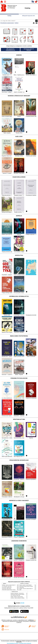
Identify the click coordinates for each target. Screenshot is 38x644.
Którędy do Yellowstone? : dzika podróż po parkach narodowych (21, 593)
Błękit (20, 590)
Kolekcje (16, 23)
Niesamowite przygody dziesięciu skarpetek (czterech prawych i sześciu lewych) (15, 590)
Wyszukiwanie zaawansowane (7, 23)
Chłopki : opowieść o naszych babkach (26, 585)
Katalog (9, 16)
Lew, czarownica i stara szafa (7, 586)
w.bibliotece (32, 620)
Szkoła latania (22, 587)
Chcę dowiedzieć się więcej (13, 643)
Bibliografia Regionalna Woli (28, 16)
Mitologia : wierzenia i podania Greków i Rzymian (10, 585)
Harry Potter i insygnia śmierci (7, 587)
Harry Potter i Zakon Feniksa (7, 589)
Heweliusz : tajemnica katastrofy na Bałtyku (18, 598)
